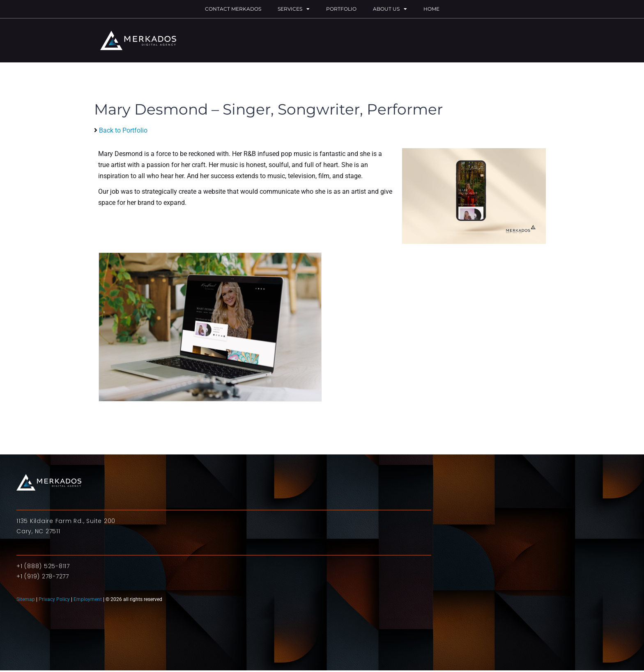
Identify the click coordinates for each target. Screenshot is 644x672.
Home (431, 9)
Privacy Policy (54, 599)
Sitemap (26, 599)
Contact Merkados (233, 9)
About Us (390, 9)
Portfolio (341, 9)
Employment (88, 599)
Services (294, 9)
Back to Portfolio (123, 130)
